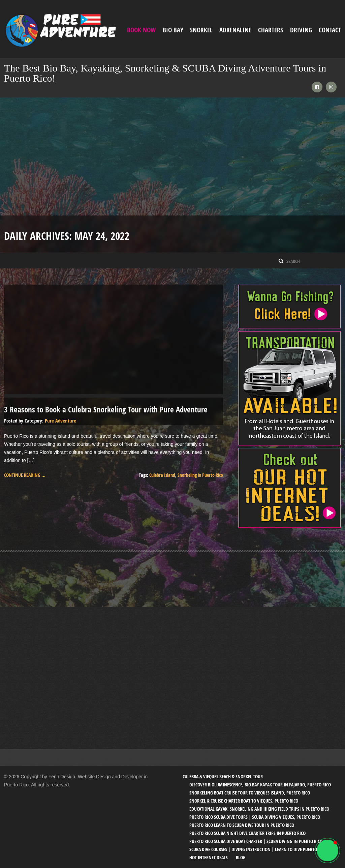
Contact (330, 30)
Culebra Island (162, 475)
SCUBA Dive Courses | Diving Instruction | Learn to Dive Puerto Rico (258, 849)
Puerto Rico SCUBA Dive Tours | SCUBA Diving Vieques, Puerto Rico (255, 817)
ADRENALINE (235, 30)
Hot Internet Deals (209, 857)
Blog (241, 857)
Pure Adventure (60, 420)
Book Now (141, 30)
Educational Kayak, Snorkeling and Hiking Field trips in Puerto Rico (259, 808)
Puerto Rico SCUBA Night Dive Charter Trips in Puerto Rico (247, 833)
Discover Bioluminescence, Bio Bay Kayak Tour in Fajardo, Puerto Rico (260, 784)
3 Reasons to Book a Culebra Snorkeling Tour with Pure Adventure (106, 409)
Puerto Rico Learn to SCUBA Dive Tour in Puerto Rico (242, 825)
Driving (301, 30)
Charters (271, 30)
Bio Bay (173, 30)
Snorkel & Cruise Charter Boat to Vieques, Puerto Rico (244, 800)
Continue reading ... (25, 475)
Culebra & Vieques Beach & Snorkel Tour (223, 776)
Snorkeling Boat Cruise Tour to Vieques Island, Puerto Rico (250, 792)
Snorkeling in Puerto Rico (200, 475)
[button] (327, 850)
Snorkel (201, 30)
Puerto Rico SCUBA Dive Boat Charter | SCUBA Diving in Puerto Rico (256, 841)
